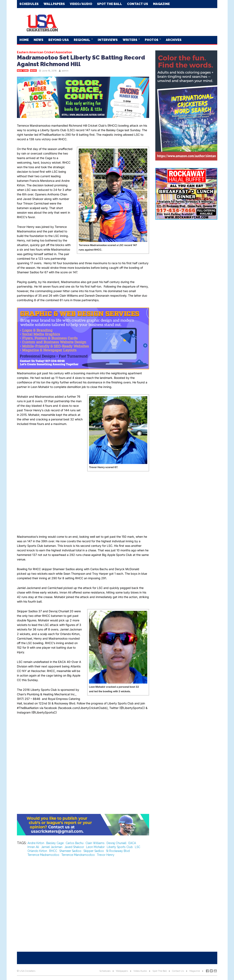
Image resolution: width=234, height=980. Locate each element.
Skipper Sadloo (94, 851)
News (39, 40)
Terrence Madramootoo (43, 855)
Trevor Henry (106, 855)
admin (65, 71)
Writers (130, 40)
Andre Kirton (36, 843)
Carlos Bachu (75, 843)
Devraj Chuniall (116, 843)
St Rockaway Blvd (118, 851)
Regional (82, 40)
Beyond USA (59, 40)
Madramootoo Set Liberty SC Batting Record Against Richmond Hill (81, 61)
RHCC (53, 851)
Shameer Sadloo (70, 851)
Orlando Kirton (37, 851)
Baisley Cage (55, 843)
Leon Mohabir (95, 847)
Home (24, 40)
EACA (132, 843)
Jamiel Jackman (52, 847)
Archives (174, 40)
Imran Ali (33, 847)
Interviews (108, 40)
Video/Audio (81, 4)
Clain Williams (95, 843)
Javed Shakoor (74, 847)
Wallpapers (54, 4)
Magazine (161, 4)
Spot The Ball (110, 4)
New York (23, 71)
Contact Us (138, 4)
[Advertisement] (142, 22)
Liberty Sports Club (120, 847)
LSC (138, 847)
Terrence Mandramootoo (78, 855)
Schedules (29, 4)
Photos (152, 40)
